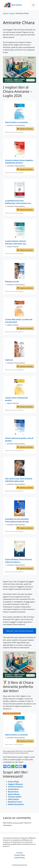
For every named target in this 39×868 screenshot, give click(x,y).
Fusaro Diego (13, 782)
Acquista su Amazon (26, 129)
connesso (16, 823)
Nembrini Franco (15, 802)
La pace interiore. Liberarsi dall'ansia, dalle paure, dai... (16, 242)
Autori (12, 13)
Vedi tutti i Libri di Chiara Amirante (19, 631)
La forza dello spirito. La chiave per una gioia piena (19, 321)
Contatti (20, 853)
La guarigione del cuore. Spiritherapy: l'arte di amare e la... (18, 202)
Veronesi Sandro (15, 797)
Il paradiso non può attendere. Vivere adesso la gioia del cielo (17, 520)
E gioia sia (9, 360)
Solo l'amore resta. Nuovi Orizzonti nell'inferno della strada (19, 480)
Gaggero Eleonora (15, 784)
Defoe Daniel (13, 799)
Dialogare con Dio (12, 281)
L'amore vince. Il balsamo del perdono (16, 399)
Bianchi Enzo (13, 792)
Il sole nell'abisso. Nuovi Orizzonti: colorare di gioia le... (18, 561)
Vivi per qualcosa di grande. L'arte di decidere (19, 439)
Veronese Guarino (15, 787)
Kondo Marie (13, 789)
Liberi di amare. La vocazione (16, 122)
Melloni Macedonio (16, 804)
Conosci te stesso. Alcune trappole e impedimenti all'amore (19, 161)
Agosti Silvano (14, 794)
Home (5, 13)
